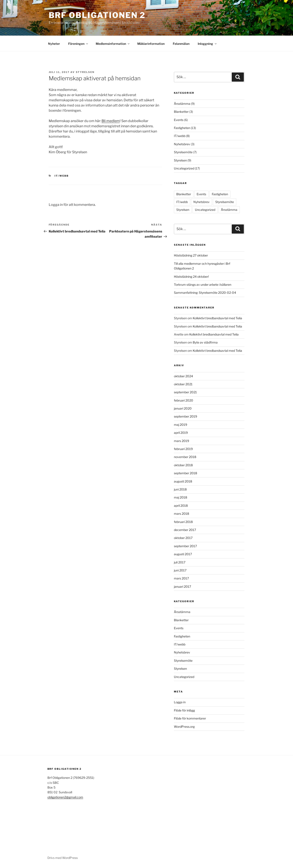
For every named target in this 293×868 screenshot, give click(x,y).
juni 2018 (180, 489)
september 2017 (185, 546)
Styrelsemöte (183, 152)
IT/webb (62, 176)
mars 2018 (181, 514)
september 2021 (185, 392)
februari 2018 (183, 522)
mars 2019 (181, 441)
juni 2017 (180, 570)
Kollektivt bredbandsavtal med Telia (217, 318)
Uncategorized (184, 168)
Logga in (180, 702)
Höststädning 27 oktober (191, 255)
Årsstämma (182, 104)
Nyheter (54, 44)
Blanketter (181, 112)
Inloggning (207, 44)
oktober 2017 (183, 538)
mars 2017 (181, 578)
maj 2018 (180, 497)
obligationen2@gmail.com (65, 797)
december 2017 (185, 530)
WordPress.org (184, 727)
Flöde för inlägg (184, 710)
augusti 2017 (183, 554)
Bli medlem (111, 121)
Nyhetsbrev (182, 144)
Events (179, 120)
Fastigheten (182, 128)
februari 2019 (183, 449)
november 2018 (185, 457)
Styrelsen (85, 72)
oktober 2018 (183, 465)
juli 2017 (180, 562)
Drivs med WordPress (63, 858)
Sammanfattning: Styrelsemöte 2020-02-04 (205, 293)
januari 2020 (183, 408)
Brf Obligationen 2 (97, 15)
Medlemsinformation (113, 44)
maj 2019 (180, 425)
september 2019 (185, 416)
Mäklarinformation (151, 44)
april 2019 (181, 433)
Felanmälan (181, 44)
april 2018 (181, 506)
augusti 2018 (183, 481)
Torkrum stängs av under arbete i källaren (203, 285)
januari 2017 (182, 586)
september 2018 (185, 473)
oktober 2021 (183, 384)
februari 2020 (184, 400)
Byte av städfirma (205, 342)
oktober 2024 (183, 376)
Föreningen (78, 44)
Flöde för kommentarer (190, 718)
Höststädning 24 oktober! (191, 277)
